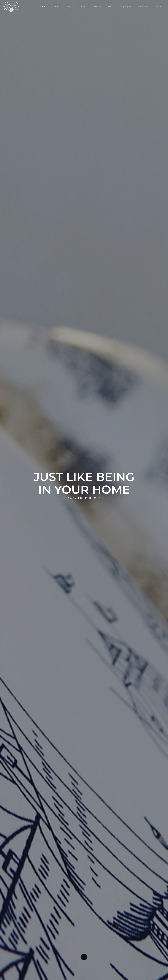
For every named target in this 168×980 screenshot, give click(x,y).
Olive (68, 6)
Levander (97, 6)
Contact (159, 6)
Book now (143, 6)
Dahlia (111, 6)
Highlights (126, 6)
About (56, 6)
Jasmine (81, 6)
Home (43, 6)
